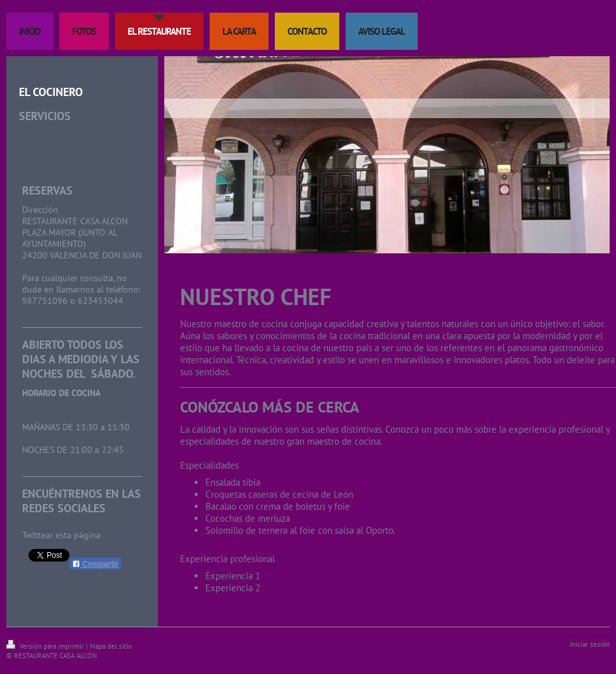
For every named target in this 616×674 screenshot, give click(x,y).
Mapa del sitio (111, 646)
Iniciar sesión (590, 644)
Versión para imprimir (46, 646)
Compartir (95, 564)
